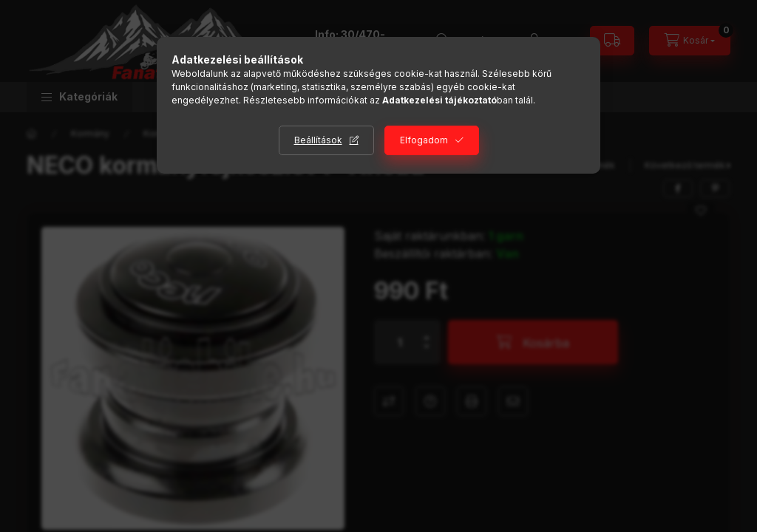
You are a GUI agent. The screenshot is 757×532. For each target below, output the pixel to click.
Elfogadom (424, 140)
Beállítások (318, 140)
